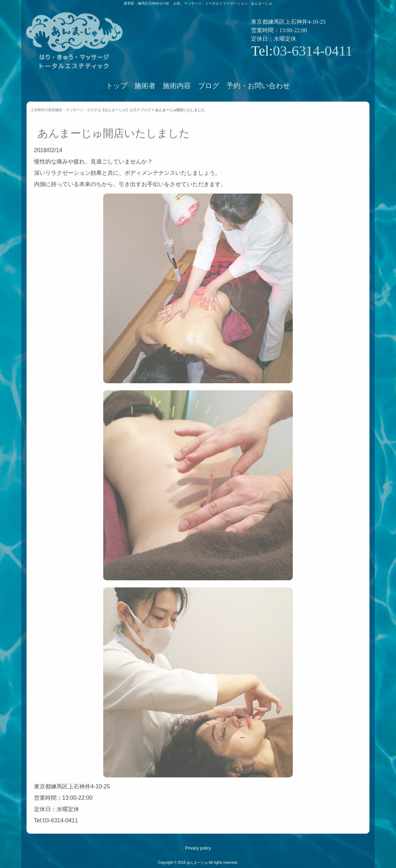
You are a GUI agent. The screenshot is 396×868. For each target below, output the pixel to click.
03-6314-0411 (313, 51)
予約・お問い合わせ (258, 86)
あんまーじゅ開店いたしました (114, 133)
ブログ (209, 86)
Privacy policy (198, 848)
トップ (117, 86)
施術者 (145, 86)
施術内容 (177, 86)
